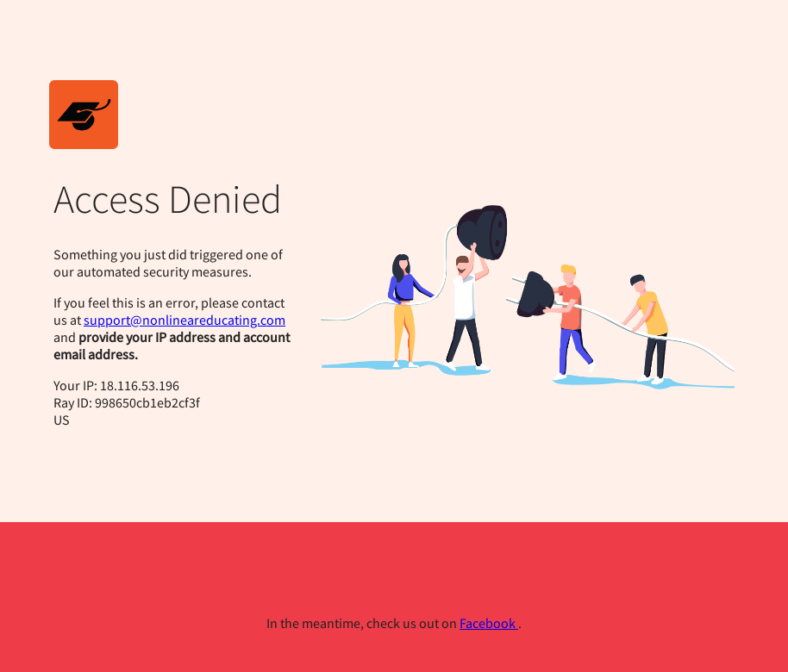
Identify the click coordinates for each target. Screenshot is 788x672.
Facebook (489, 623)
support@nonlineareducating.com (184, 320)
